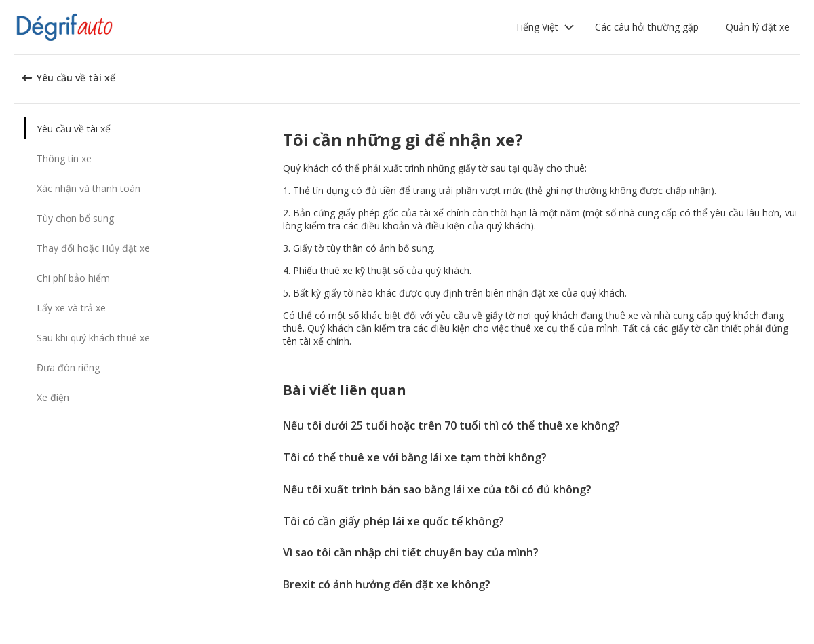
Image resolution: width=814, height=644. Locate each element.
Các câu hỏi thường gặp (647, 27)
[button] (545, 27)
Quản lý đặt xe (758, 27)
